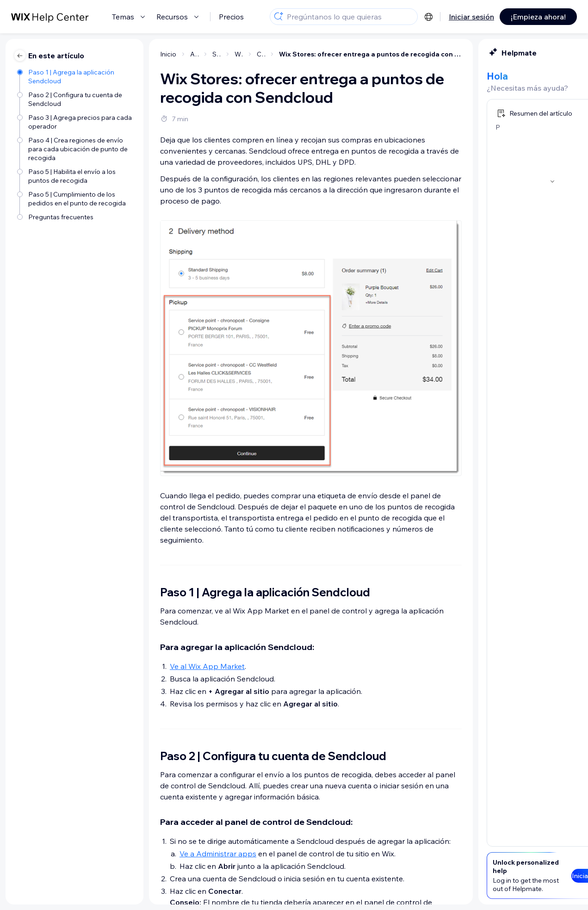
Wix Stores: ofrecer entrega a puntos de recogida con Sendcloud (282, 54)
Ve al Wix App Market (119, 666)
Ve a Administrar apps (130, 854)
